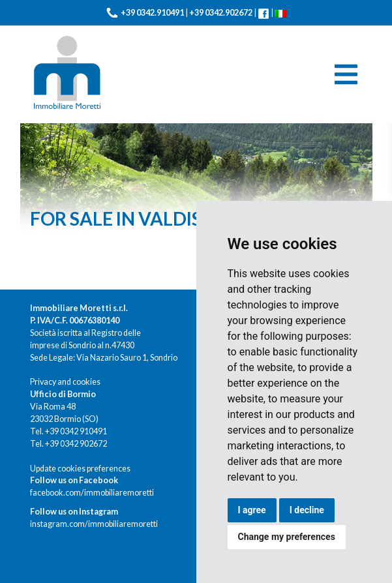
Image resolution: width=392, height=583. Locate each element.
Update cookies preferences (80, 469)
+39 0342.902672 (221, 13)
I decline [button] (307, 510)
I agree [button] (252, 510)
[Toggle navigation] (346, 74)
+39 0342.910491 (152, 13)
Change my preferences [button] (287, 537)
